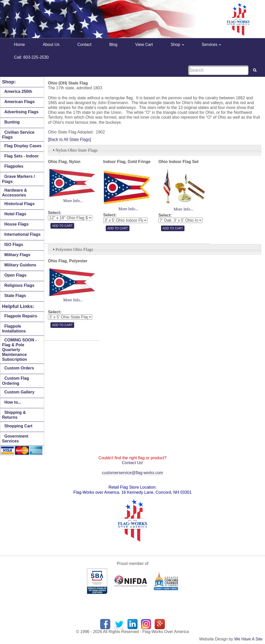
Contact (84, 45)
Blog (113, 45)
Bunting (12, 122)
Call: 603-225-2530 (31, 57)
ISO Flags (14, 245)
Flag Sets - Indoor (22, 156)
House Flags (16, 224)
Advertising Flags (21, 112)
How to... (13, 402)
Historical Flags (19, 204)
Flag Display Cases (23, 146)
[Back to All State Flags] (69, 139)
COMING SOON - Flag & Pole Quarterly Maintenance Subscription (19, 350)
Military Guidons (20, 265)
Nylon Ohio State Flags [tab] (75, 150)
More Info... (73, 201)
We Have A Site (248, 639)
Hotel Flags (15, 214)
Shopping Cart (18, 426)
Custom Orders (19, 368)
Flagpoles (14, 166)
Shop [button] (177, 45)
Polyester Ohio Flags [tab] (72, 249)
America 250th (18, 91)
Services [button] (211, 45)
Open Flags (15, 275)
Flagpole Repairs (21, 316)
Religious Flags (19, 285)
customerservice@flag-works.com (132, 473)
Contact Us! (132, 463)
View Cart (144, 45)
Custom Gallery (19, 392)
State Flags (15, 296)
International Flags (22, 234)
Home (19, 45)
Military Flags (17, 255)
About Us (51, 45)
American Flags (19, 102)
